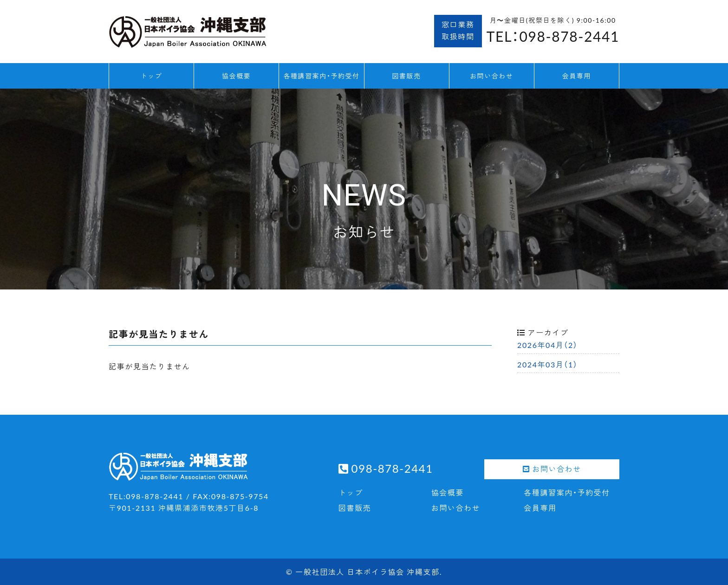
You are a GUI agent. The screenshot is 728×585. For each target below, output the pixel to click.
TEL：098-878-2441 (553, 36)
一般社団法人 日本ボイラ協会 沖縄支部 (367, 572)
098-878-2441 (392, 468)
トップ (152, 76)
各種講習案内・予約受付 (322, 76)
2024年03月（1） (548, 364)
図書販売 (406, 76)
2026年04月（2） (548, 345)
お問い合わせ (492, 76)
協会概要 (236, 76)
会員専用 (577, 76)
